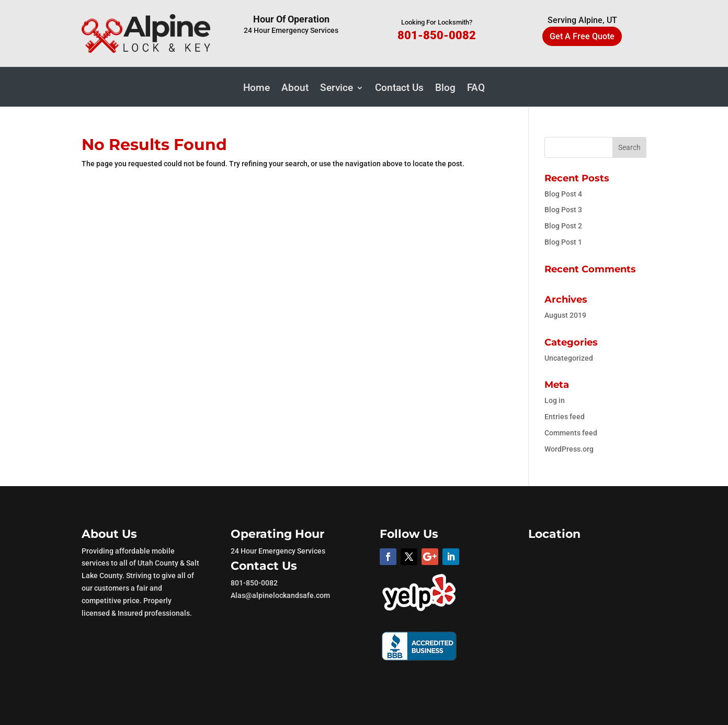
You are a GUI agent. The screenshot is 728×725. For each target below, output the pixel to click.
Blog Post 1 (563, 242)
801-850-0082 (437, 35)
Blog (445, 89)
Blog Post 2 (563, 226)
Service (337, 89)
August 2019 (565, 315)
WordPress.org (569, 449)
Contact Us (399, 89)
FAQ (476, 89)
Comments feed (571, 433)
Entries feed (565, 417)
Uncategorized (569, 358)
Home (257, 89)
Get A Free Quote (582, 36)
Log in (555, 400)
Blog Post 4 (563, 194)
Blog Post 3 (563, 210)
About (295, 89)
